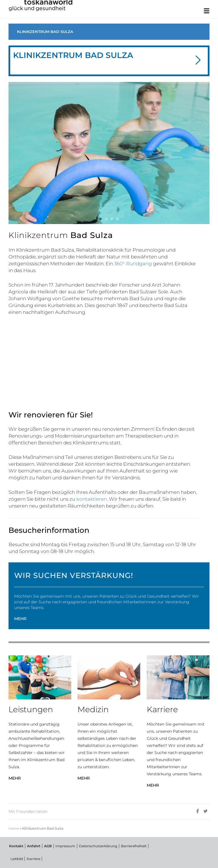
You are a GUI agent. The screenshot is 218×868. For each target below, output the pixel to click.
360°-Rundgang (133, 264)
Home (14, 828)
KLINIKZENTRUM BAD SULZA (45, 32)
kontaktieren (92, 499)
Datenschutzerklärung (95, 845)
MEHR (20, 619)
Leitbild (16, 858)
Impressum (63, 845)
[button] (198, 61)
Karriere (32, 858)
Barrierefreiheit (130, 845)
